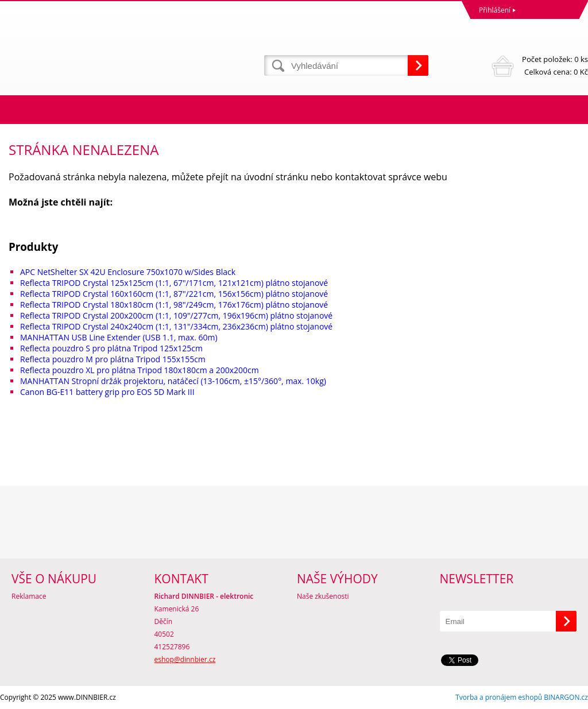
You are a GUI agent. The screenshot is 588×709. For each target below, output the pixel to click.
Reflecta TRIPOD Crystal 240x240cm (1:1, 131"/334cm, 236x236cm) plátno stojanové (176, 326)
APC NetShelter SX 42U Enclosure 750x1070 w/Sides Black (128, 272)
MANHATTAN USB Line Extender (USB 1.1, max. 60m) (119, 337)
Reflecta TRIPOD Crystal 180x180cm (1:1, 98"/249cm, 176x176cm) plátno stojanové (174, 305)
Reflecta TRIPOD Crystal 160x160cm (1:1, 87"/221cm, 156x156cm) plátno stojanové (174, 294)
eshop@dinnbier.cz (185, 659)
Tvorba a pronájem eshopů (499, 697)
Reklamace (29, 596)
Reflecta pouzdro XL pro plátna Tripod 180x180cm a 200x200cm (140, 370)
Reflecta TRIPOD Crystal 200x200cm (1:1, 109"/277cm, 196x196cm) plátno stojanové (176, 315)
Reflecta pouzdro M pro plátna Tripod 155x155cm (113, 359)
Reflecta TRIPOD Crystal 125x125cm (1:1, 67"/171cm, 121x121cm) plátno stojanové (174, 283)
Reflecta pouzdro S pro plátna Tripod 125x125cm (111, 348)
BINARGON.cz (566, 697)
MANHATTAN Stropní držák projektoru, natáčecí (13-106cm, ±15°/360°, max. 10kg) (173, 381)
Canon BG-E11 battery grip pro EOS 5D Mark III (107, 392)
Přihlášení (495, 10)
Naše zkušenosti (323, 596)
